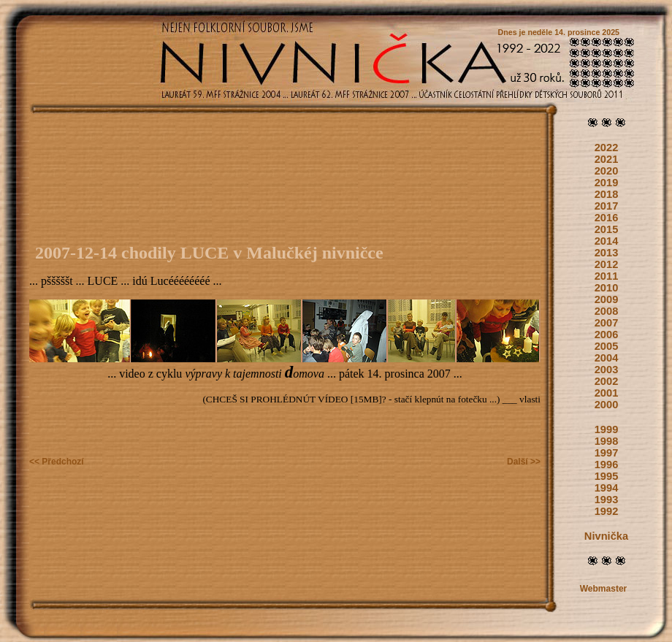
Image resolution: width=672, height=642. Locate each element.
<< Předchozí (57, 462)
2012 (607, 264)
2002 (607, 381)
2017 (607, 206)
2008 (607, 311)
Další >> (524, 462)
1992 (607, 511)
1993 (607, 500)
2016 (607, 218)
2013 (607, 253)
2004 (607, 358)
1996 (607, 465)
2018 (607, 194)
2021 (607, 159)
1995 (607, 476)
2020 (607, 171)
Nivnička (606, 536)
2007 (607, 323)
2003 (607, 370)
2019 (607, 183)
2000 (607, 405)
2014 (607, 241)
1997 (607, 453)
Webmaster (603, 589)
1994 (607, 488)
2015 (607, 229)
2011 (607, 276)
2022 (607, 148)
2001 (607, 393)
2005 (607, 346)
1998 (607, 441)
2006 (607, 335)
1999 (607, 429)
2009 (607, 299)
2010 (607, 288)
